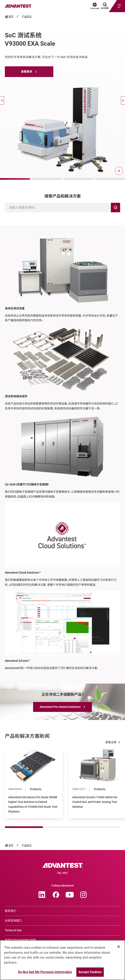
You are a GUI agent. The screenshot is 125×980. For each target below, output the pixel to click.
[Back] (2, 100)
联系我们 (11, 911)
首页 (11, 17)
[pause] (119, 171)
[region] (62, 960)
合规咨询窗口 (13, 921)
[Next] (123, 100)
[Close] (119, 947)
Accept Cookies (90, 972)
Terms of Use (13, 930)
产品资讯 (27, 17)
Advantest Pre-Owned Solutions (60, 707)
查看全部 (111, 742)
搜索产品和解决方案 (63, 196)
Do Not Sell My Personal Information (45, 972)
